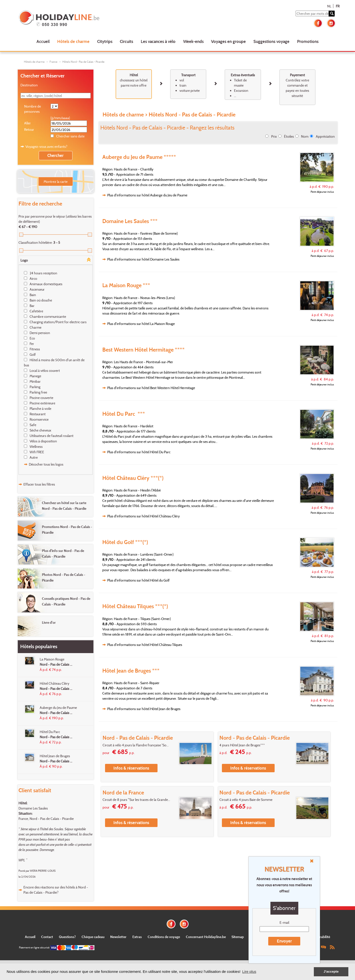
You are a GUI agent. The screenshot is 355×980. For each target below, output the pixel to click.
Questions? (67, 937)
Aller (27, 123)
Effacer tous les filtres (39, 484)
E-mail (284, 922)
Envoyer (284, 941)
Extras (137, 937)
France (53, 62)
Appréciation (325, 136)
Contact (47, 937)
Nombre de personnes (33, 109)
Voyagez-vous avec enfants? (46, 146)
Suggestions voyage (271, 41)
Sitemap (238, 937)
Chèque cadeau (93, 937)
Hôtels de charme (73, 41)
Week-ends (193, 41)
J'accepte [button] (331, 971)
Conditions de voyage (164, 937)
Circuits (126, 41)
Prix (274, 136)
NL (329, 6)
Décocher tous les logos (46, 464)
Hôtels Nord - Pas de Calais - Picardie (83, 62)
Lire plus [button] (249, 971)
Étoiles (289, 136)
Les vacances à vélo (158, 41)
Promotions (308, 41)
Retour (29, 129)
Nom (305, 136)
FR (338, 6)
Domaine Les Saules (33, 808)
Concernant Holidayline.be (206, 937)
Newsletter (118, 937)
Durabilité (323, 937)
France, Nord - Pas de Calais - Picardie (46, 819)
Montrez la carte (56, 181)
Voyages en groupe (228, 41)
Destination (29, 85)
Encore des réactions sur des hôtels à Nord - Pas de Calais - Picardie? (56, 890)
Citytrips (105, 41)
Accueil (43, 41)
